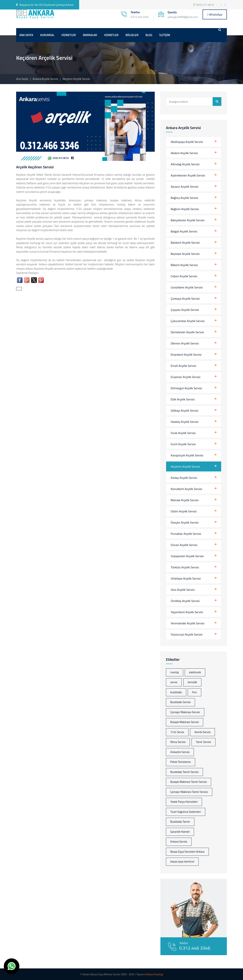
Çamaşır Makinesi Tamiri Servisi (189, 792)
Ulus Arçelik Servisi (183, 590)
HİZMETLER (69, 35)
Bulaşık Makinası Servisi (185, 722)
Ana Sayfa (22, 79)
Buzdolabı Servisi (180, 702)
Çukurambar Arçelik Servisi (188, 321)
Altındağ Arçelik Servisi (185, 164)
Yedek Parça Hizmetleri (184, 802)
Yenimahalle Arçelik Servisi (187, 623)
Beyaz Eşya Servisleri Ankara (187, 852)
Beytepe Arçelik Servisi (185, 254)
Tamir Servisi (204, 742)
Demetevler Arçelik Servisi (187, 332)
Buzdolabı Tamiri (180, 822)
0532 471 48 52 (205, 5)
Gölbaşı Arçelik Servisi (185, 410)
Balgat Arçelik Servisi (184, 231)
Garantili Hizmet (180, 832)
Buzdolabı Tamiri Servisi (184, 772)
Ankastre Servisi (180, 752)
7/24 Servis (177, 732)
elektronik (195, 672)
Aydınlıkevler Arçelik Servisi (188, 175)
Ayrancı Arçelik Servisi (185, 187)
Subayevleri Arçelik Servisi (187, 556)
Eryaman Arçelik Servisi (185, 377)
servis (174, 682)
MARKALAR (90, 35)
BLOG (149, 35)
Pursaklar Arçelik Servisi (186, 534)
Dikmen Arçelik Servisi (185, 343)
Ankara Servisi (179, 842)
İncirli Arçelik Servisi (183, 444)
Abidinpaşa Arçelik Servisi (187, 142)
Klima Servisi (178, 742)
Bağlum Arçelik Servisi (185, 209)
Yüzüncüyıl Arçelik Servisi (187, 634)
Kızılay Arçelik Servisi (184, 478)
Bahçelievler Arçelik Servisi (188, 220)
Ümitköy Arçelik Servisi (185, 601)
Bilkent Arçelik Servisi (184, 265)
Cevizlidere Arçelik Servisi (187, 287)
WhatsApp (215, 14)
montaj (175, 672)
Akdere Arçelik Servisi (184, 153)
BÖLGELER (132, 35)
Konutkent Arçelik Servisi (186, 489)
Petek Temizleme (181, 762)
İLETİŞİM (165, 35)
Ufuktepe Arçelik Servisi (186, 578)
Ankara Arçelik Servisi (46, 79)
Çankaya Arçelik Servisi (185, 299)
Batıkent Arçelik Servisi (185, 243)
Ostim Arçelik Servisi (184, 511)
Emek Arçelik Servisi (183, 366)
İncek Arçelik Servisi (183, 433)
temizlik (192, 682)
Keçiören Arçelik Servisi (185, 466)
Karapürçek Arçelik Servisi (187, 455)
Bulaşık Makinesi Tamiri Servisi (189, 782)
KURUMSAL (47, 35)
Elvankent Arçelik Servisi (186, 355)
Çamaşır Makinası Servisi (185, 712)
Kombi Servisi (202, 732)
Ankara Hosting (154, 974)
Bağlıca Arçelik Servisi (184, 198)
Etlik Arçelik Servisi (183, 399)
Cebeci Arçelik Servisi (184, 276)
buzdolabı (176, 692)
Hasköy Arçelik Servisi (185, 422)
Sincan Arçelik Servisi (184, 545)
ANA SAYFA (26, 35)
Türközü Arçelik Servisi (185, 567)
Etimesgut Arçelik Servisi (186, 388)
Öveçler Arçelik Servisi (185, 522)
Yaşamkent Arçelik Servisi (187, 612)
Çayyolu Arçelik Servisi (185, 310)
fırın (194, 692)
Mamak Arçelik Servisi (185, 500)
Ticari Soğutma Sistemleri (186, 812)
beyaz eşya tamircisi (182, 861)
